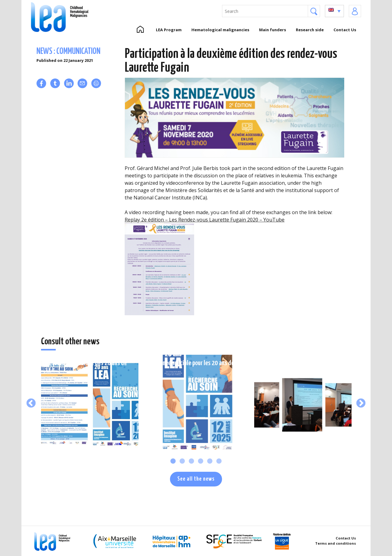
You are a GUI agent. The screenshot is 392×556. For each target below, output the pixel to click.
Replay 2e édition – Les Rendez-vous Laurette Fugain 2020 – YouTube (205, 220)
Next (361, 404)
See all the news (196, 479)
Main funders (273, 30)
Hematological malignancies (220, 30)
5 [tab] (210, 461)
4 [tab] (201, 461)
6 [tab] (219, 461)
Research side (310, 30)
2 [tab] (182, 461)
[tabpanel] (90, 403)
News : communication (68, 52)
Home (140, 30)
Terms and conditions (335, 543)
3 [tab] (191, 461)
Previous (31, 404)
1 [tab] (173, 461)
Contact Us (345, 30)
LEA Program (169, 30)
